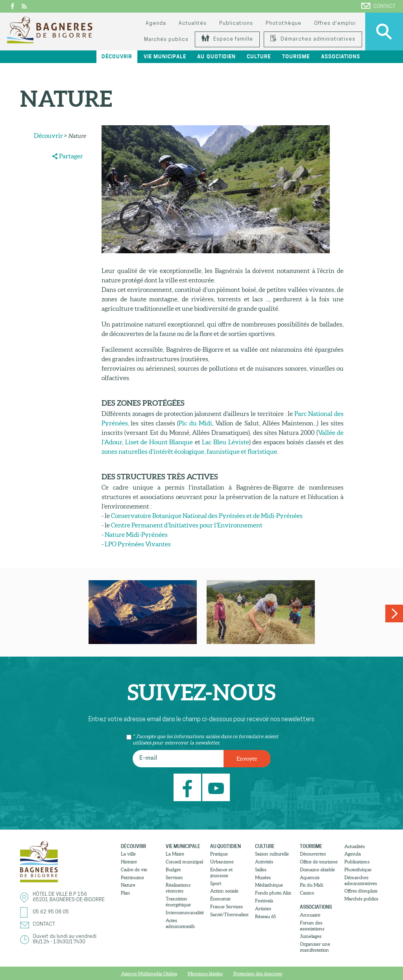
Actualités (193, 23)
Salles (261, 870)
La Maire (175, 854)
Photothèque (283, 23)
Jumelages (311, 936)
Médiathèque (269, 885)
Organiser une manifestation (315, 947)
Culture (259, 57)
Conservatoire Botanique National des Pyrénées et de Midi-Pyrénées (207, 516)
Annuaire (310, 915)
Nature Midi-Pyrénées (136, 535)
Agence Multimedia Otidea (149, 974)
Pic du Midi (195, 423)
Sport (216, 883)
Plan (126, 893)
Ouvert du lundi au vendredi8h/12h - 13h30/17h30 (65, 939)
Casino (307, 893)
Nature (128, 885)
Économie (220, 899)
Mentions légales (205, 974)
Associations (341, 57)
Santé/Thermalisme (229, 914)
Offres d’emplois (361, 891)
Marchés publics (166, 40)
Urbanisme (222, 862)
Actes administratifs (180, 923)
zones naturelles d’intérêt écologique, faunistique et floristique (189, 451)
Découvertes (313, 854)
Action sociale (224, 891)
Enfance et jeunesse (221, 872)
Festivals (264, 901)
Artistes (263, 909)
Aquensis (310, 877)
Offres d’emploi (335, 23)
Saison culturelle (272, 854)
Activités (264, 862)
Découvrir (117, 57)
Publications (236, 23)
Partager (71, 156)
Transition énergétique (178, 902)
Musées (263, 877)
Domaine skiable (317, 870)
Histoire (129, 862)
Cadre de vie (134, 870)
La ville (128, 854)
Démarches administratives (313, 39)
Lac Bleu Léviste (225, 442)
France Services (226, 907)
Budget (173, 870)
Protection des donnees (258, 974)
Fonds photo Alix (273, 893)
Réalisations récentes (178, 888)
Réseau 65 (265, 916)
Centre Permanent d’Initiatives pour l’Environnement (187, 525)
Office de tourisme (319, 862)
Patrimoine (132, 877)
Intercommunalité (185, 912)
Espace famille (227, 39)
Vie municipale (165, 57)
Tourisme (296, 57)
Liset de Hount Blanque (159, 442)
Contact (378, 6)
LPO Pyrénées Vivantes (138, 544)
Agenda (156, 23)
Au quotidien (216, 57)
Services (174, 877)
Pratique (219, 854)
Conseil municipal (184, 862)
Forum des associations (312, 926)
